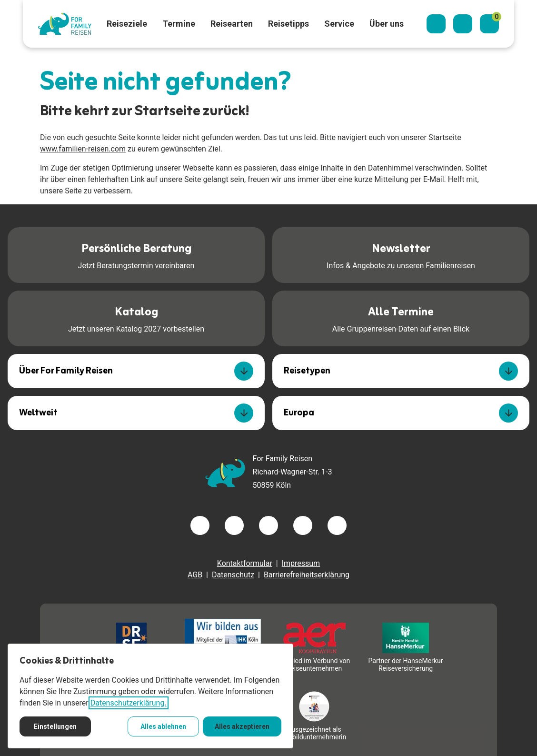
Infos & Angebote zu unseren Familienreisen (401, 254)
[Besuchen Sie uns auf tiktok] (337, 525)
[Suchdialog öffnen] (436, 24)
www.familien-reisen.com (83, 149)
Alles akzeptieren (242, 726)
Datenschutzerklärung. (129, 703)
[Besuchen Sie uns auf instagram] (268, 525)
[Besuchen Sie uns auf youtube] (303, 525)
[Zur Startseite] (65, 24)
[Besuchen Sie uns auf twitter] (234, 525)
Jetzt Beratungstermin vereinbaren (136, 254)
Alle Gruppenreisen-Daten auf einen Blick (401, 318)
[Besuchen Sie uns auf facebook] (200, 525)
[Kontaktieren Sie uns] (463, 24)
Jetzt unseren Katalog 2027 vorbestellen (136, 318)
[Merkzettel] (489, 24)
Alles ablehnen (163, 726)
